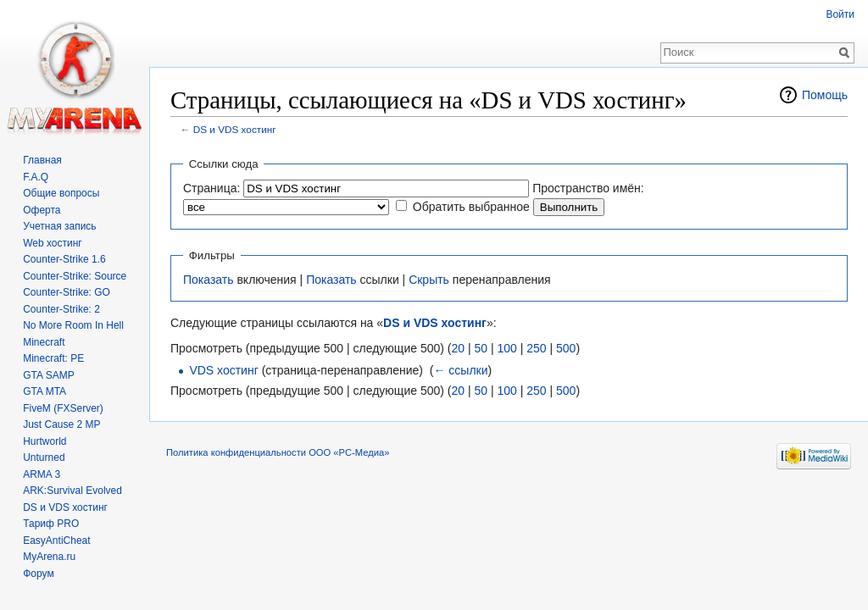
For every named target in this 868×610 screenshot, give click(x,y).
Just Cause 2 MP (61, 424)
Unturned (44, 457)
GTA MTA (45, 391)
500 (566, 348)
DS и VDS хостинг (235, 129)
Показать (209, 280)
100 (506, 348)
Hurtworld (45, 441)
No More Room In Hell (73, 325)
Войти (840, 14)
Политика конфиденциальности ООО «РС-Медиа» (278, 452)
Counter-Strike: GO (67, 292)
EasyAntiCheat (56, 541)
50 (481, 348)
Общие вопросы (61, 193)
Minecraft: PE (53, 358)
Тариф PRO (51, 524)
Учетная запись (59, 226)
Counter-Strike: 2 (61, 309)
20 (458, 348)
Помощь (825, 95)
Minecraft (44, 342)
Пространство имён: (588, 188)
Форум (38, 574)
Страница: (211, 188)
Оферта (42, 210)
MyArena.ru (49, 557)
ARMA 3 (42, 474)
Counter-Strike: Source (75, 276)
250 (536, 348)
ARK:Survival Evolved (72, 491)
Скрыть (429, 280)
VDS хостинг (223, 370)
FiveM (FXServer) (63, 408)
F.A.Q (36, 177)
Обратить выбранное (471, 207)
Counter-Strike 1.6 (64, 259)
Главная (42, 160)
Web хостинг (53, 243)
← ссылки (460, 370)
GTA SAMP (48, 375)
